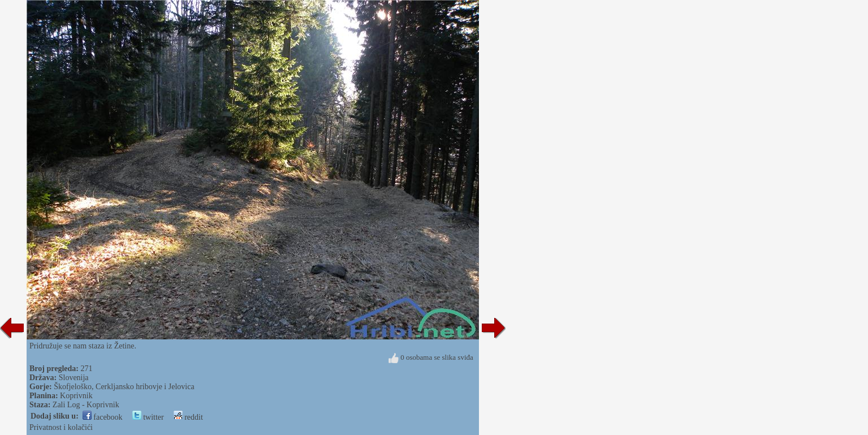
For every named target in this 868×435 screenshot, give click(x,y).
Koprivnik (76, 396)
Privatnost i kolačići (61, 427)
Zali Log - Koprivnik (86, 405)
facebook (103, 417)
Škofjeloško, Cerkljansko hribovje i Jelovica (124, 387)
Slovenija (74, 378)
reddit (188, 417)
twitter (148, 417)
